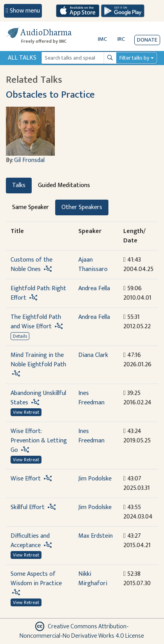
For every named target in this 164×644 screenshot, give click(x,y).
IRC (121, 39)
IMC (102, 39)
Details (20, 336)
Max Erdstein (96, 536)
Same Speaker (31, 207)
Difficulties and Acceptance (30, 541)
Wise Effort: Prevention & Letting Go (39, 441)
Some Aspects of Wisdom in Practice (36, 579)
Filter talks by (134, 58)
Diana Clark (93, 355)
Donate (147, 40)
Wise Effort (26, 479)
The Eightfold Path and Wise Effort (36, 322)
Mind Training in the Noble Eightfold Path (38, 360)
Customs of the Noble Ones (32, 265)
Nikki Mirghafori (93, 579)
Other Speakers (82, 207)
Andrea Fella (94, 288)
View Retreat (26, 412)
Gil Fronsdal (29, 160)
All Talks (22, 58)
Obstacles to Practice (50, 95)
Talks (19, 185)
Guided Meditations (64, 185)
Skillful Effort (28, 507)
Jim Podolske (95, 479)
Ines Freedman (91, 398)
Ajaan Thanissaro (93, 265)
